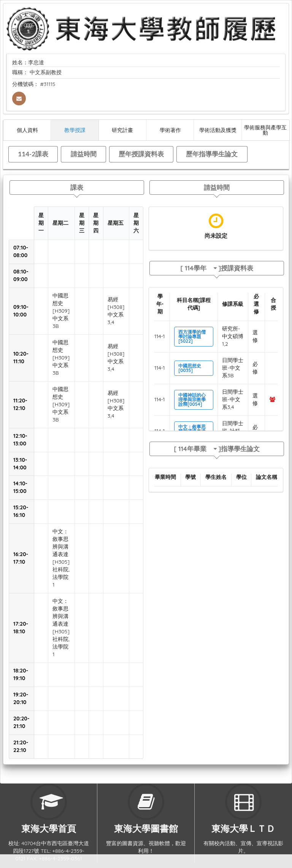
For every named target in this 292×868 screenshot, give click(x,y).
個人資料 (27, 130)
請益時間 (84, 154)
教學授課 (75, 130)
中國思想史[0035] (190, 368)
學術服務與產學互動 (265, 130)
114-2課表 (33, 154)
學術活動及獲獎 (218, 130)
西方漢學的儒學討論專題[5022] (192, 336)
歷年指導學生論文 (212, 154)
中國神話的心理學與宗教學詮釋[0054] (192, 400)
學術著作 (170, 130)
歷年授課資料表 (141, 154)
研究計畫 (122, 130)
